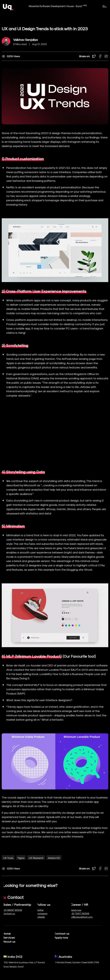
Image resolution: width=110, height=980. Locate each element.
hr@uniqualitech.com (73, 917)
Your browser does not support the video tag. (55, 445)
